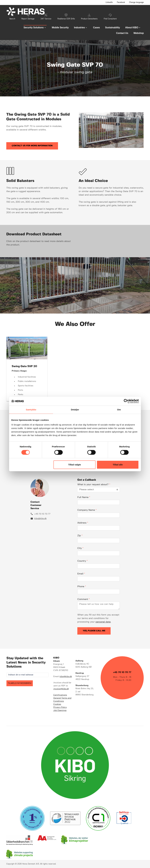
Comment (83, 599)
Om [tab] (119, 410)
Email (81, 574)
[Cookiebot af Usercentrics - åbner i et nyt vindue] (126, 401)
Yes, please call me (94, 631)
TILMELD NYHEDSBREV (20, 683)
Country (82, 561)
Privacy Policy (60, 707)
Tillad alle (118, 465)
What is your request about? (94, 485)
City (80, 548)
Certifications (60, 695)
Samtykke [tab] (31, 410)
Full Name (84, 497)
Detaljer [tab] (75, 410)
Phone (82, 587)
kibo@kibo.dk (40, 519)
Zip (80, 536)
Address (83, 523)
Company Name (87, 510)
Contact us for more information (32, 146)
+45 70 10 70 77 (42, 514)
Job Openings (60, 710)
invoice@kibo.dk (61, 689)
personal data (103, 622)
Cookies (57, 704)
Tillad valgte (75, 465)
